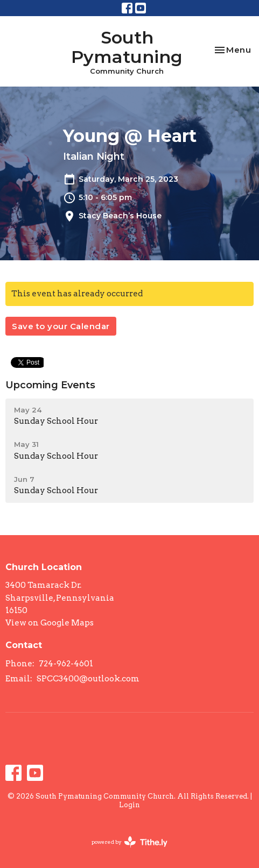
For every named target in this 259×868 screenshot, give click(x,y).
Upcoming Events (50, 385)
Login (129, 805)
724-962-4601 (66, 664)
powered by (129, 842)
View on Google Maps (50, 623)
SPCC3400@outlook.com (88, 679)
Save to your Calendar (61, 326)
